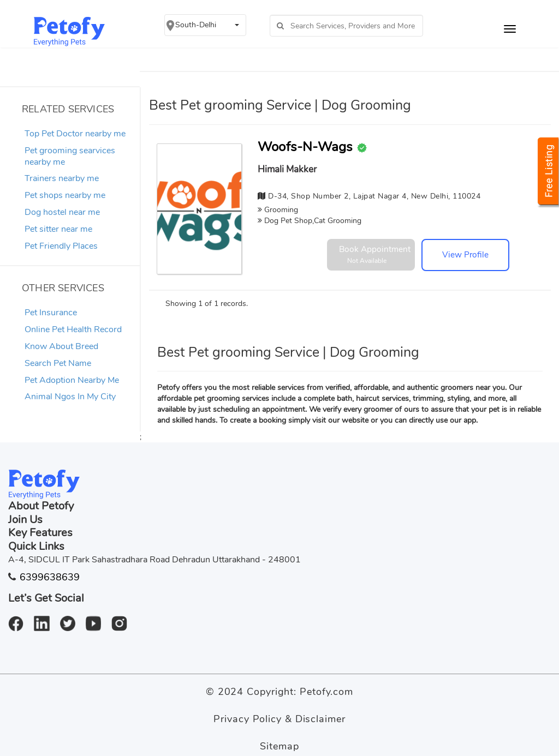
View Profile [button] (465, 254)
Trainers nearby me (62, 178)
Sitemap (279, 746)
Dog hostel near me (62, 212)
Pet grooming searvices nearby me (70, 156)
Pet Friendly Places (61, 246)
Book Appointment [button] (375, 254)
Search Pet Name (58, 363)
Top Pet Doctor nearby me (75, 134)
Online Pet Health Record (73, 329)
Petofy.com (326, 692)
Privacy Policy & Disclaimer (279, 719)
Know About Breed (61, 346)
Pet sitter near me (58, 229)
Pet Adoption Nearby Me (72, 380)
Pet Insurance (51, 313)
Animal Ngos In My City (70, 397)
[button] (205, 25)
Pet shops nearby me (65, 195)
